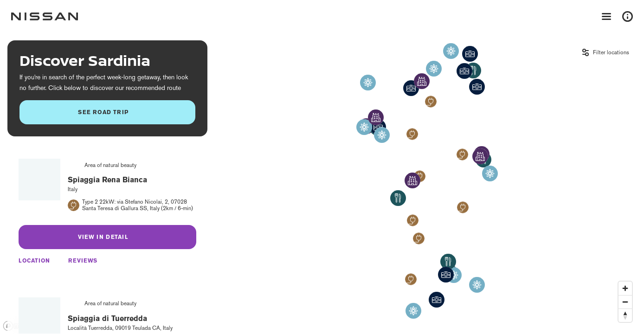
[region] (322, 183)
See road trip (103, 112)
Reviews (83, 261)
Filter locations (611, 52)
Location (34, 261)
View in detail (103, 237)
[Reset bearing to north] (625, 315)
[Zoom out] (625, 302)
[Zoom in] (625, 288)
